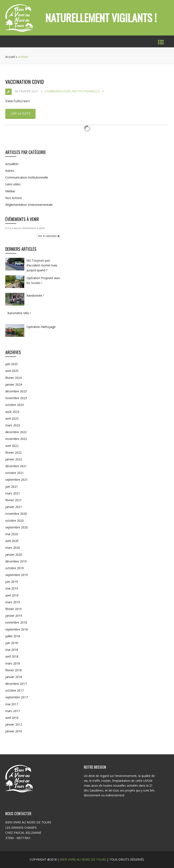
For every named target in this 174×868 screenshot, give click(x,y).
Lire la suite (20, 113)
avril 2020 (12, 541)
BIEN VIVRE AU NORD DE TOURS (83, 859)
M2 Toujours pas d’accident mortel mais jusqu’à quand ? (42, 265)
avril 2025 (12, 371)
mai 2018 (12, 650)
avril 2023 (12, 418)
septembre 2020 (17, 527)
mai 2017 (12, 704)
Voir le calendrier (49, 236)
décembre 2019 (16, 561)
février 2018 (13, 670)
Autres (10, 171)
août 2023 (12, 412)
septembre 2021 (17, 480)
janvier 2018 (14, 677)
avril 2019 (12, 595)
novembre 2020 (16, 514)
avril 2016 (12, 718)
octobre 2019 (14, 568)
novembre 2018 (16, 622)
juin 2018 (12, 643)
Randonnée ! (35, 295)
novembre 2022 (16, 439)
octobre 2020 (14, 521)
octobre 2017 (14, 690)
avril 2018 (12, 656)
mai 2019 (12, 588)
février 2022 (13, 452)
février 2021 (13, 500)
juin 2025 (12, 364)
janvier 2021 (14, 507)
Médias (10, 191)
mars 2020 (13, 548)
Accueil (10, 57)
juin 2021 (12, 487)
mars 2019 (13, 602)
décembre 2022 (16, 432)
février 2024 (13, 378)
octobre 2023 (14, 405)
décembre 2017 (16, 684)
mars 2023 (13, 425)
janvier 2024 (14, 384)
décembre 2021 (16, 466)
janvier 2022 (14, 459)
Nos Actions (14, 198)
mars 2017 (13, 711)
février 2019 (13, 609)
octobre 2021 (14, 473)
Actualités (12, 164)
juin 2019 (12, 582)
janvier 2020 (14, 555)
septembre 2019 (17, 575)
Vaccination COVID (25, 82)
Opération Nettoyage (41, 327)
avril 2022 (12, 446)
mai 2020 (12, 534)
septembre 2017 (17, 697)
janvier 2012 (14, 724)
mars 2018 (13, 663)
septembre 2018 (17, 629)
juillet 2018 (13, 636)
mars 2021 (13, 493)
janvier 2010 (14, 731)
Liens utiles (13, 184)
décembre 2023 (16, 391)
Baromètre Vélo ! (19, 313)
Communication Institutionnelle (72, 91)
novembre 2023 (16, 398)
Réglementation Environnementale (29, 205)
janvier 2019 (14, 616)
